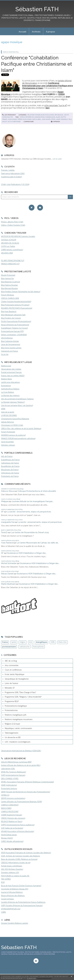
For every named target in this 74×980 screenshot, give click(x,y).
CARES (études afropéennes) (12, 841)
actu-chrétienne (14, 122)
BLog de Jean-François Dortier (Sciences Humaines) (21, 886)
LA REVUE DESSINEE (9, 415)
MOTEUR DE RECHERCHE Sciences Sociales (18, 236)
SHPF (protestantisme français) (13, 775)
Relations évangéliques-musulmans (41, 115)
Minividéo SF (10, 688)
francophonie (38, 647)
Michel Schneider (9, 563)
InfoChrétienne (7, 338)
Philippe (5, 501)
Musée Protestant (8, 275)
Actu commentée (12, 665)
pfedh (53, 119)
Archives (36, 32)
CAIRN (3, 912)
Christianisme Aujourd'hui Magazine (15, 419)
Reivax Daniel (7, 574)
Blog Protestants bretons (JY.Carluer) (15, 305)
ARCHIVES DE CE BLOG (10, 243)
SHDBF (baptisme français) (12, 815)
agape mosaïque (62, 119)
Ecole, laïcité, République (15, 674)
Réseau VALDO (7, 838)
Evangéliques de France (10, 460)
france (5, 119)
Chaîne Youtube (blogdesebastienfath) (16, 301)
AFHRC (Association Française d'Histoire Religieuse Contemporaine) (27, 782)
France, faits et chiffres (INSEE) (13, 376)
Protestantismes (11, 710)
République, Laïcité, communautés (18, 728)
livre (31, 642)
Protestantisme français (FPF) (12, 331)
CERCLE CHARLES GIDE (10, 298)
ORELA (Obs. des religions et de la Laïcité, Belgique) (21, 428)
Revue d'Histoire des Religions (13, 896)
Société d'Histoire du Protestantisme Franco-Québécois (23, 902)
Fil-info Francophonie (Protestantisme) (16, 321)
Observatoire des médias (11, 369)
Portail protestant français (11, 372)
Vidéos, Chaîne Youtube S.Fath (13, 225)
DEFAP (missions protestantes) (13, 798)
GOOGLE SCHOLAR (9, 240)
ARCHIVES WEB (7, 253)
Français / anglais (8, 170)
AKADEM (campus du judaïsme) (13, 435)
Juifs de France (7, 456)
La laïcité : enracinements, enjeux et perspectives (29, 512)
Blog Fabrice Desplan (9, 285)
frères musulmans (25, 119)
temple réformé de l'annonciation (32, 117)
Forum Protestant (8, 432)
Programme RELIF (12, 701)
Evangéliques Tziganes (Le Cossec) (14, 328)
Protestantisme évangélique (16, 706)
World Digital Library (9, 835)
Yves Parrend (7, 543)
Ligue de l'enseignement (11, 344)
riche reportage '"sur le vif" (56, 105)
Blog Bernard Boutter (10, 288)
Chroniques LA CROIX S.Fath (12, 425)
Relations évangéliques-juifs (16, 715)
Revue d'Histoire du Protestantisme (15, 325)
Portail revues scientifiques (12, 866)
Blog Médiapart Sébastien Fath (13, 315)
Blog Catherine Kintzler (10, 341)
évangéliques (50, 117)
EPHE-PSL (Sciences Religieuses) (13, 772)
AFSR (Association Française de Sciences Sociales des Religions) (26, 853)
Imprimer (55, 122)
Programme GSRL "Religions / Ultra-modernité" (23, 697)
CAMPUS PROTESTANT (10, 811)
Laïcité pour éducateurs (10, 382)
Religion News (7, 379)
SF (2, 512)
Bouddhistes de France (10, 466)
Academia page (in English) (11, 177)
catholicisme (24, 647)
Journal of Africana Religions (12, 892)
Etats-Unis (63, 642)
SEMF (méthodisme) (9, 785)
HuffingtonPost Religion (10, 389)
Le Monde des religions (10, 395)
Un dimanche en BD (13, 737)
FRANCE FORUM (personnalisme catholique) (18, 438)
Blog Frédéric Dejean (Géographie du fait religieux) (21, 292)
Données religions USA (10, 872)
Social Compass (7, 899)
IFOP (3, 882)
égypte (63, 117)
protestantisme (9, 647)
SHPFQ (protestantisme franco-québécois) (18, 825)
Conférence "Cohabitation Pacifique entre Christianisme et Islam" (37, 64)
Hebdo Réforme (7, 422)
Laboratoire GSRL (8, 769)
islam (58, 117)
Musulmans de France (10, 470)
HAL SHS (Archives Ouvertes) (12, 869)
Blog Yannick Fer (7, 278)
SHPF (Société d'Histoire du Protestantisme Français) (22, 905)
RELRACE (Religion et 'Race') (12, 821)
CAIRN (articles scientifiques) (12, 250)
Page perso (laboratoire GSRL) (13, 173)
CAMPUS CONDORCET (10, 805)
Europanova (6, 386)
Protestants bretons (9, 788)
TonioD (4, 532)
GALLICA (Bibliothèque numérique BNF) (16, 762)
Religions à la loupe (12, 724)
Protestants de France (10, 476)
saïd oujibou (37, 119)
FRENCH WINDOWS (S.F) (10, 264)
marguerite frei (8, 522)
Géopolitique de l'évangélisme (17, 679)
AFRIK (3, 409)
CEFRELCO (5, 795)
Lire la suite (57, 159)
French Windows (8, 295)
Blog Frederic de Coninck (11, 318)
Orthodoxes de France (10, 473)
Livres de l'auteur (11, 683)
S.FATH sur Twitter (8, 246)
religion (23, 642)
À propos (50, 32)
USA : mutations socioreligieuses (18, 742)
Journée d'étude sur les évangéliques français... (33, 501)
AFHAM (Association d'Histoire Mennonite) (18, 831)
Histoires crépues (8, 445)
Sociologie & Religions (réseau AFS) (15, 889)
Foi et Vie (5, 354)
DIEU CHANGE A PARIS (10, 778)
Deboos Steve (7, 491)
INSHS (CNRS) (6, 808)
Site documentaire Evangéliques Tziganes (17, 399)
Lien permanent (9, 115)
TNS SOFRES (6, 879)
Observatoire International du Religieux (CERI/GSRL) (21, 751)
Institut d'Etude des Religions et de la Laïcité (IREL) (21, 765)
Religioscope (6, 366)
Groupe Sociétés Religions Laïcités (15, 923)
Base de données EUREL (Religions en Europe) (19, 859)
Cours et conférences (13, 670)
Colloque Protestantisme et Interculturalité (37, 491)
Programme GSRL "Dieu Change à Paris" (20, 692)
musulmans (12, 119)
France (5, 642)
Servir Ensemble (7, 442)
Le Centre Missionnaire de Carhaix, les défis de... (38, 543)
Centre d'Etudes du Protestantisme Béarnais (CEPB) (21, 802)
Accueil (22, 32)
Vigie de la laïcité (8, 412)
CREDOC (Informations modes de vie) (16, 863)
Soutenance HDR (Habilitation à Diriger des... (27, 553)
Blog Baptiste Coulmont (11, 282)
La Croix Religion (8, 392)
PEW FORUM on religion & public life (15, 876)
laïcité (14, 642)
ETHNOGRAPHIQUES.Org (11, 909)
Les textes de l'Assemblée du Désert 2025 (30, 532)
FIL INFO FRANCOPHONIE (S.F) (13, 261)
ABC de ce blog (11, 661)
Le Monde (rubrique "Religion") (13, 402)
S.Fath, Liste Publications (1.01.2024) (15, 184)
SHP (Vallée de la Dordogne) (12, 828)
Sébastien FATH (37, 9)
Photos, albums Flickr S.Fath (12, 222)
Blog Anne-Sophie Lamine (11, 348)
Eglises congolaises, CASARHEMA (14, 335)
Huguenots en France (10, 351)
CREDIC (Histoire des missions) (13, 818)
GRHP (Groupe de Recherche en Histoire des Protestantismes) (26, 792)
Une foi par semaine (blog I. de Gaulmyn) (17, 405)
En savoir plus (31, 978)
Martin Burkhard (8, 584)
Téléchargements (12, 733)
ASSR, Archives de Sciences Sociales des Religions (21, 856)
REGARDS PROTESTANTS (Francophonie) (17, 308)
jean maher (46, 119)
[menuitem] (22, 31)
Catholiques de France (10, 463)
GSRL (53, 642)
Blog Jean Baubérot (9, 311)
